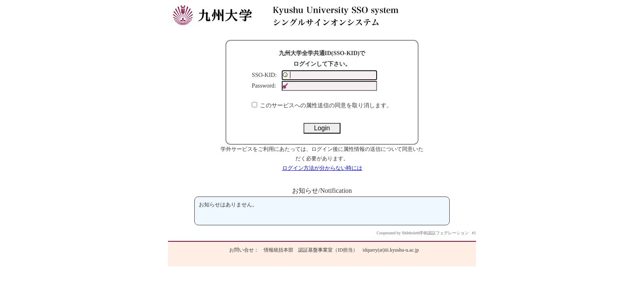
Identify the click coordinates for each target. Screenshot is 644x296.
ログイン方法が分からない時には (322, 168)
